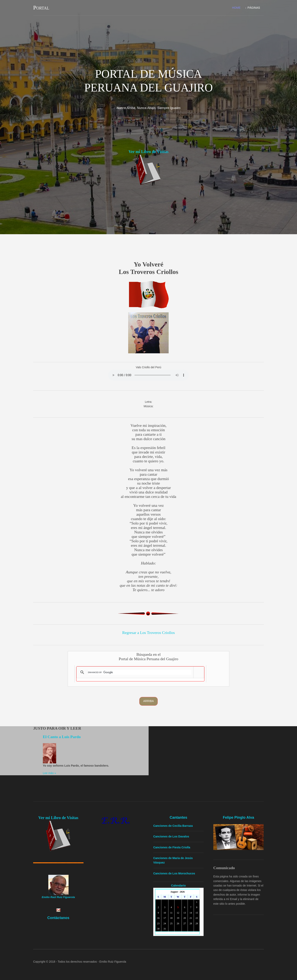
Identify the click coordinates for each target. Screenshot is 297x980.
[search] (140, 672)
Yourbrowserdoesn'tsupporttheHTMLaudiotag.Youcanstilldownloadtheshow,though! (148, 375)
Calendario (179, 885)
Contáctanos (58, 918)
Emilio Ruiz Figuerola (113, 962)
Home (236, 8)
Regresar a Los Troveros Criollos (148, 633)
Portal (41, 8)
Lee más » (49, 773)
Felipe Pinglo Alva (239, 817)
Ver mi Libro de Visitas (148, 152)
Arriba (148, 701)
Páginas (254, 8)
